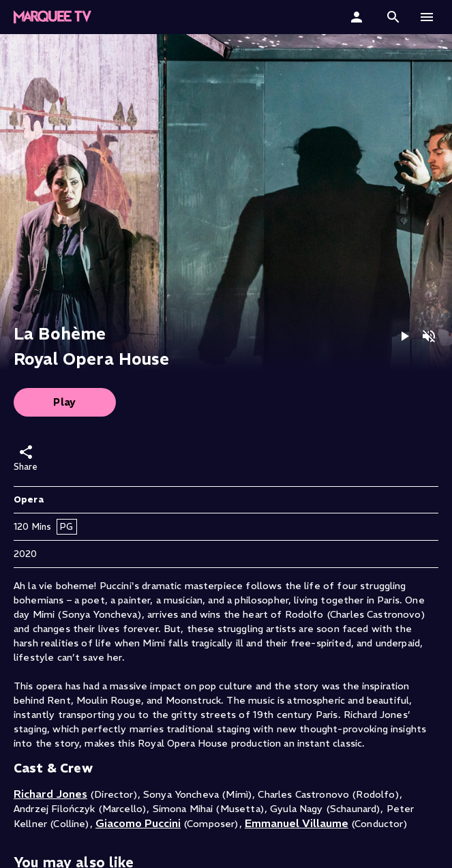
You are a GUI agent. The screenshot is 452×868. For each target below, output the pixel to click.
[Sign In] (358, 17)
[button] (52, 17)
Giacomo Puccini (138, 823)
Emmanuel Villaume (297, 823)
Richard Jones (50, 794)
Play (65, 402)
